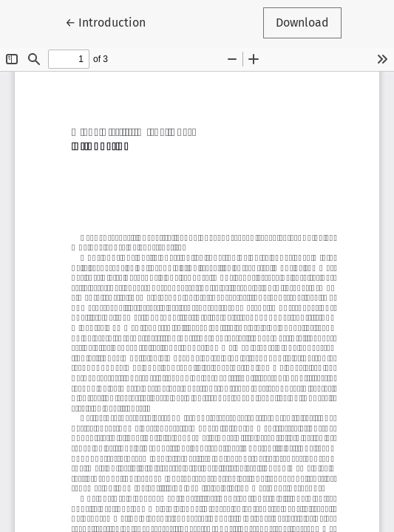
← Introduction (112, 21)
